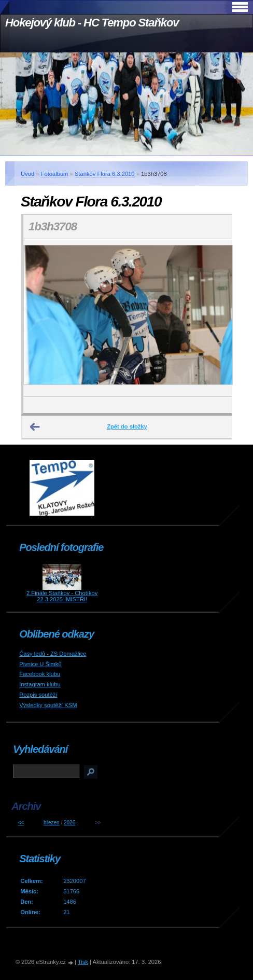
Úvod (27, 174)
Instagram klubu (40, 684)
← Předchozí (35, 427)
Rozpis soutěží (38, 695)
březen (52, 823)
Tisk (83, 962)
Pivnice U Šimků (40, 664)
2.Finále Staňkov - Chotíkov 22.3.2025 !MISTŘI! (62, 596)
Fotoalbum (55, 174)
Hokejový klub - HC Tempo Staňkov (92, 23)
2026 (69, 823)
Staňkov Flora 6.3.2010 (105, 174)
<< (21, 823)
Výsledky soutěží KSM (48, 705)
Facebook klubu (40, 674)
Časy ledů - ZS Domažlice (53, 654)
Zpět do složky (127, 426)
